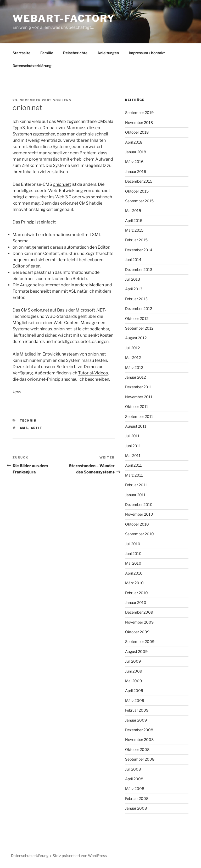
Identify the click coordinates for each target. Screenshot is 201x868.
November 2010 (139, 514)
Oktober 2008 (137, 749)
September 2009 (140, 642)
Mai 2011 (133, 455)
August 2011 (136, 426)
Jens (67, 100)
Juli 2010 (133, 544)
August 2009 (136, 651)
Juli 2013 (133, 279)
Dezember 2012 (139, 309)
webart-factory (64, 18)
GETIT (37, 428)
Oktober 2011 (137, 406)
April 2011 (133, 465)
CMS (24, 428)
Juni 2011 (133, 446)
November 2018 (139, 122)
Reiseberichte (75, 53)
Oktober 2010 (137, 524)
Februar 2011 (136, 485)
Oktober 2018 (137, 132)
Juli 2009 (133, 661)
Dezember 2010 (139, 504)
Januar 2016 (136, 171)
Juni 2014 (133, 260)
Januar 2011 (135, 495)
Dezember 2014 (139, 250)
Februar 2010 (136, 593)
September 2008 (140, 759)
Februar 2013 (136, 299)
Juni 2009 (134, 671)
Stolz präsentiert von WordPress (80, 856)
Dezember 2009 (139, 612)
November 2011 (139, 397)
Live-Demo (85, 367)
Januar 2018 (136, 152)
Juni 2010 (133, 553)
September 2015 (139, 201)
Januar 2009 (136, 720)
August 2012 (136, 338)
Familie (47, 53)
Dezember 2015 (139, 181)
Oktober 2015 (137, 191)
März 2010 (134, 583)
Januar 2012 (135, 377)
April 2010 (134, 573)
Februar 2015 (136, 240)
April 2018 (134, 142)
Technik (28, 421)
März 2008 (135, 788)
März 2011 (134, 475)
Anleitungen (108, 53)
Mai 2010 (133, 563)
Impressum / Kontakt (147, 53)
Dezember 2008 (139, 730)
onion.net (62, 184)
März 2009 (135, 700)
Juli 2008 (133, 769)
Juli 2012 (132, 348)
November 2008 (139, 739)
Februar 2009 (137, 710)
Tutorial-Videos (93, 373)
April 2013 (134, 289)
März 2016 (134, 162)
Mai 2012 (133, 357)
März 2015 (134, 230)
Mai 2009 (133, 681)
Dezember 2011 (138, 387)
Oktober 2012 (137, 318)
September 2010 (139, 534)
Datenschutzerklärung (32, 66)
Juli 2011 (132, 436)
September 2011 (139, 416)
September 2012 (139, 328)
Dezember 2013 (139, 269)
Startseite (21, 53)
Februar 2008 (137, 798)
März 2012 (134, 367)
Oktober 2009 (137, 632)
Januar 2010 (136, 602)
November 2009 (139, 622)
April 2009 (134, 690)
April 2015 (134, 220)
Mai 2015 (133, 211)
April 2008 (134, 779)
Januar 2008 (136, 808)
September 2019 (139, 113)
